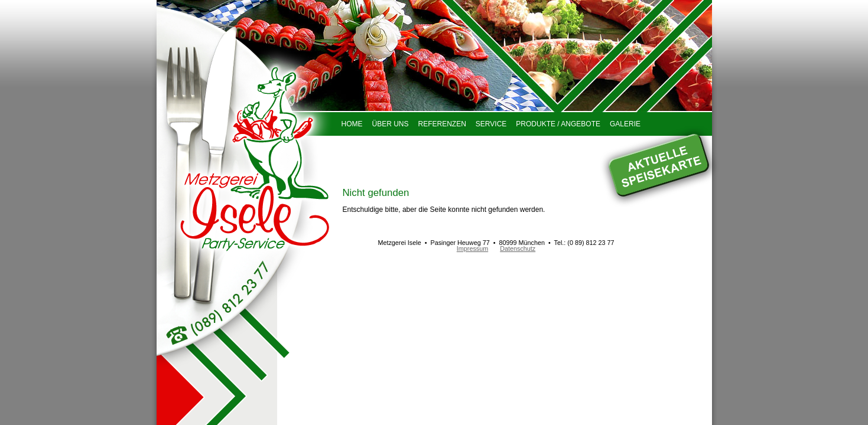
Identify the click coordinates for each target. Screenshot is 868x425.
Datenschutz (518, 249)
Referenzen (442, 124)
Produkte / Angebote (558, 124)
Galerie (625, 124)
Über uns (391, 124)
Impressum (472, 249)
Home (352, 124)
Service (491, 124)
